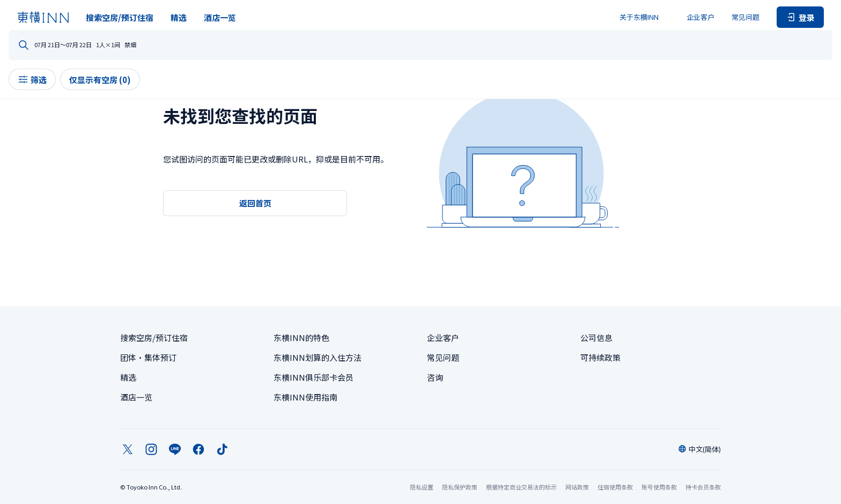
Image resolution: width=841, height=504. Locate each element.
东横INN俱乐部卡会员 (313, 377)
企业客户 (700, 17)
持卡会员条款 (703, 487)
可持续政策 (600, 357)
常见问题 (746, 17)
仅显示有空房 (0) (212, 88)
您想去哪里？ (167, 46)
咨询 (435, 377)
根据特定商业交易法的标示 (521, 487)
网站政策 (577, 487)
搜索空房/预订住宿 (120, 17)
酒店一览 (220, 17)
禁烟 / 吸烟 (618, 46)
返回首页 (255, 203)
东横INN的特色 (301, 338)
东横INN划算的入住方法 (318, 357)
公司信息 (596, 338)
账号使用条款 (659, 487)
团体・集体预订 (148, 357)
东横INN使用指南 (305, 397)
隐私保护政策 (460, 487)
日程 (359, 46)
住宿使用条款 (615, 487)
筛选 (144, 88)
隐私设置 (422, 487)
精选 (179, 17)
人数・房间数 (497, 46)
